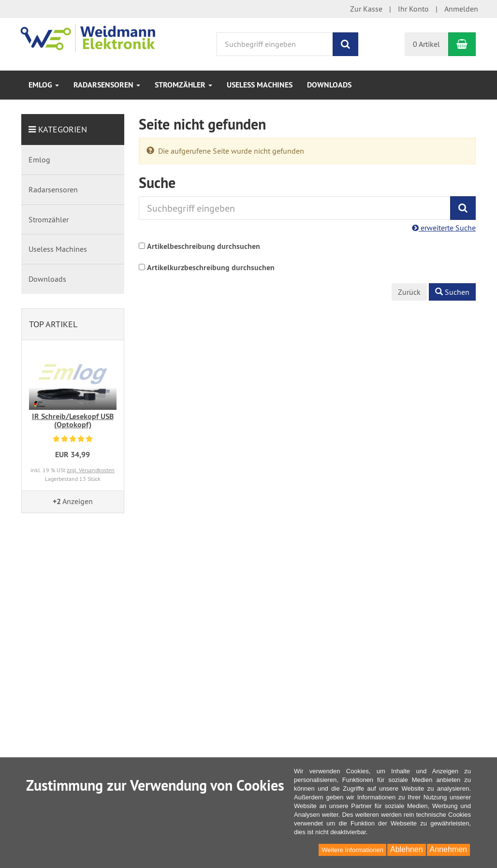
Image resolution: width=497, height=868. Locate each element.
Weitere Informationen (352, 850)
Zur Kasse (366, 9)
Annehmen (448, 849)
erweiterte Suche (444, 228)
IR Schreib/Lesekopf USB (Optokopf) (73, 421)
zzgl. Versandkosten (91, 470)
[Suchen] (345, 44)
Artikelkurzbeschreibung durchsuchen (211, 268)
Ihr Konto (413, 9)
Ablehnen (407, 849)
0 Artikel (426, 44)
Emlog (44, 85)
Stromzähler (183, 85)
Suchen (452, 292)
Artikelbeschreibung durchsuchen (204, 246)
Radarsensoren (107, 85)
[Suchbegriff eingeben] (275, 44)
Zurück (409, 292)
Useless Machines (260, 85)
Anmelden (461, 9)
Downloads (329, 85)
